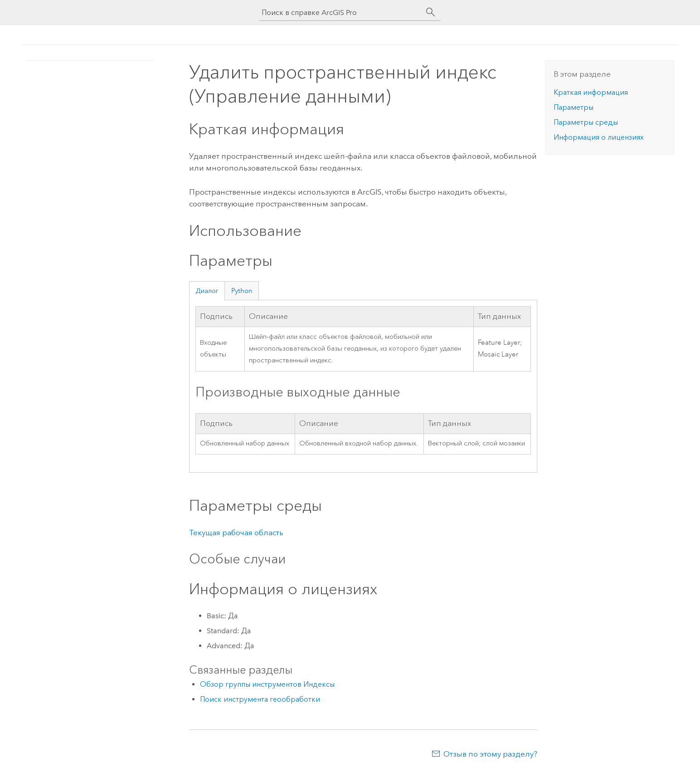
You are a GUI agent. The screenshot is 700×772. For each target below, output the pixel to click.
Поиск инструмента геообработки (260, 699)
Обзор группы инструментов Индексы (267, 684)
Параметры (574, 107)
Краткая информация (591, 92)
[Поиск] (431, 12)
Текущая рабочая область (236, 533)
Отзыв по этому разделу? (490, 754)
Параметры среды (586, 122)
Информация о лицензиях (599, 137)
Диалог (207, 291)
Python (242, 291)
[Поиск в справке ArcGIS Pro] (341, 12)
